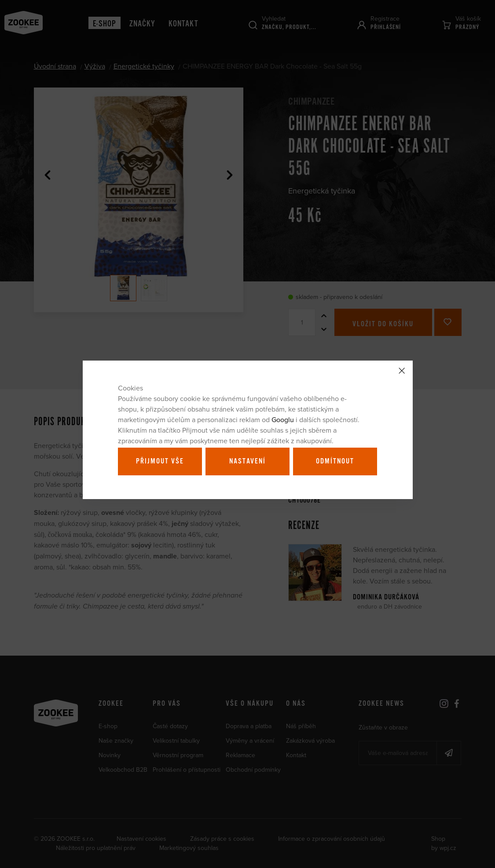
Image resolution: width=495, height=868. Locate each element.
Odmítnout (335, 461)
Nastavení (247, 461)
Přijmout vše (160, 461)
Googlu (283, 419)
